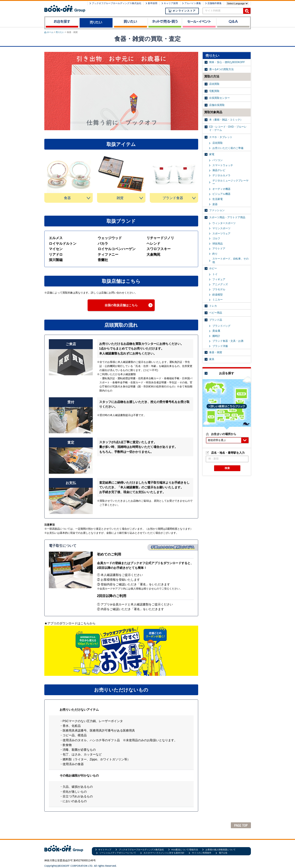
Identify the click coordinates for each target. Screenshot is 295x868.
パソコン (218, 160)
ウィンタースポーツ (224, 223)
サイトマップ (105, 850)
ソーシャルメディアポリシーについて (118, 853)
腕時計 (216, 336)
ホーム (50, 32)
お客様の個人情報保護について (221, 850)
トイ (215, 274)
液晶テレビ (219, 170)
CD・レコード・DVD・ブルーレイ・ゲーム (228, 128)
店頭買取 (214, 84)
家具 (212, 359)
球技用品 (218, 244)
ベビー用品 (216, 313)
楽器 (215, 204)
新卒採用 (153, 3)
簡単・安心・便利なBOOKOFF (227, 62)
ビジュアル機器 (221, 194)
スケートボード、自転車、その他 (230, 260)
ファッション (217, 210)
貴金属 (216, 331)
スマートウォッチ (223, 165)
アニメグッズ (220, 284)
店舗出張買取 (217, 105)
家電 (212, 154)
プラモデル (219, 289)
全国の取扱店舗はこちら (121, 305)
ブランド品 (216, 320)
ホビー (213, 268)
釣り (215, 254)
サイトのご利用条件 (202, 853)
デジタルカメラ (221, 175)
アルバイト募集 (193, 3)
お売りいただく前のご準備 (228, 148)
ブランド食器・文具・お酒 (228, 341)
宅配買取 (214, 91)
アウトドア (219, 249)
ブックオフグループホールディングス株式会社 (117, 3)
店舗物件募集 (215, 3)
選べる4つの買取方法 (222, 69)
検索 (227, 468)
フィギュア (219, 279)
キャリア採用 (171, 3)
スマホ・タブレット (221, 137)
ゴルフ (216, 238)
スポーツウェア (221, 234)
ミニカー (218, 300)
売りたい (60, 32)
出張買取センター (219, 98)
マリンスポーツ (221, 228)
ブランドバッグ (221, 326)
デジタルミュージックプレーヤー (230, 182)
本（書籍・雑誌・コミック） (226, 120)
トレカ (213, 306)
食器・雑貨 (216, 352)
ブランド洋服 (220, 346)
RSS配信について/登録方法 (185, 850)
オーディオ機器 (221, 189)
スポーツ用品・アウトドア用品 (227, 217)
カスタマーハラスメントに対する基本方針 (164, 853)
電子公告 (223, 853)
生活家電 (218, 199)
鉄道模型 (218, 295)
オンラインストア (182, 11)
